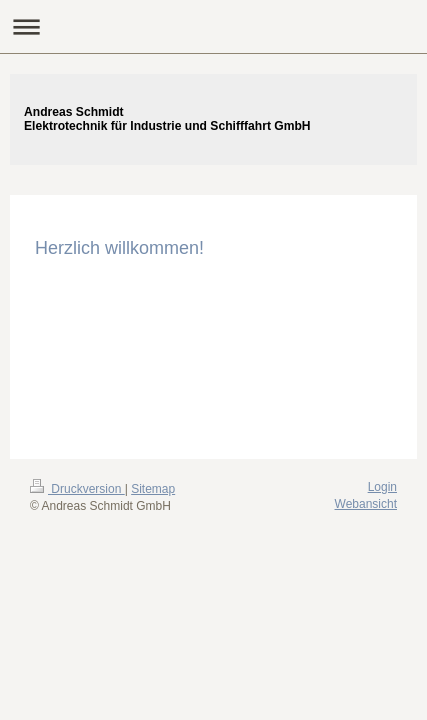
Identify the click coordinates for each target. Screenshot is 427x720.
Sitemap (153, 489)
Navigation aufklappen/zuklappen (213, 26)
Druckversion (77, 489)
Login (382, 487)
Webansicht (366, 504)
